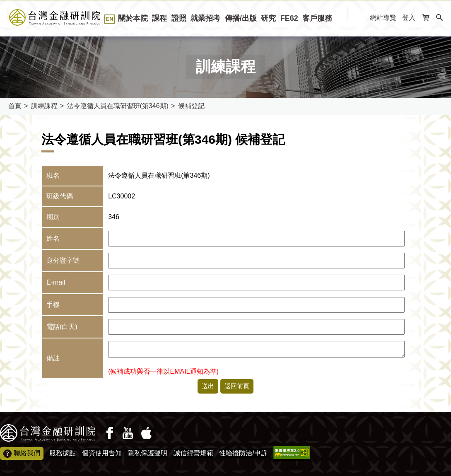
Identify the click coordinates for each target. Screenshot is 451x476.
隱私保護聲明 (147, 453)
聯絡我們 (22, 454)
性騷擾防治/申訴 (243, 453)
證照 (179, 18)
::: (361, 18)
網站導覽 (383, 18)
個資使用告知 (102, 453)
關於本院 (133, 18)
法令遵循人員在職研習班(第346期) (118, 106)
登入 (409, 18)
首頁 (15, 106)
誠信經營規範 (193, 453)
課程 (159, 18)
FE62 (289, 18)
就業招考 (205, 18)
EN (110, 19)
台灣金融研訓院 (64, 17)
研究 (268, 18)
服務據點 (63, 453)
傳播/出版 (241, 18)
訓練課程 (44, 106)
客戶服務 (317, 18)
